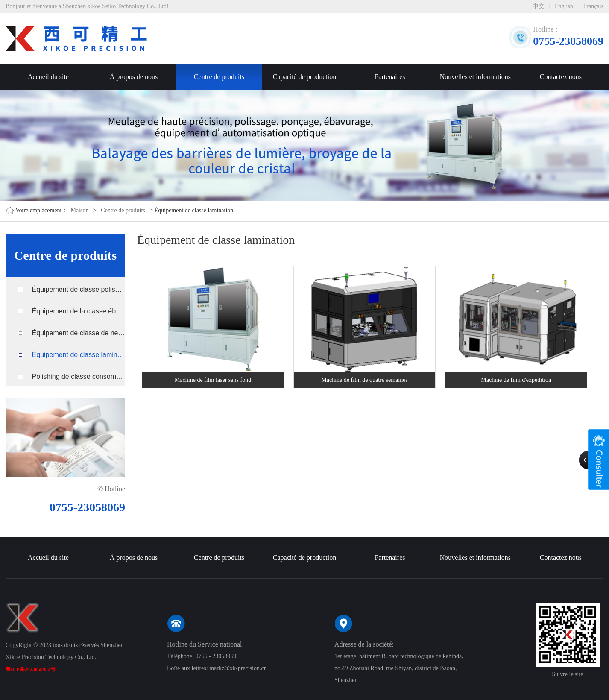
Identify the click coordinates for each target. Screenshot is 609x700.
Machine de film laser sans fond (213, 380)
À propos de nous (134, 77)
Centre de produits (219, 77)
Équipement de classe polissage (79, 289)
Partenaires (390, 77)
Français (593, 6)
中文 (539, 6)
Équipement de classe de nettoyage (79, 333)
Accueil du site (48, 77)
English (564, 6)
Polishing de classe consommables (79, 376)
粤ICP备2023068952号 (31, 669)
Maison (79, 210)
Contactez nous (561, 77)
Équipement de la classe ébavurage (79, 311)
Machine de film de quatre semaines (365, 380)
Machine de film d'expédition (516, 380)
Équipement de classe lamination (79, 355)
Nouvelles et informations (475, 77)
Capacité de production (304, 77)
